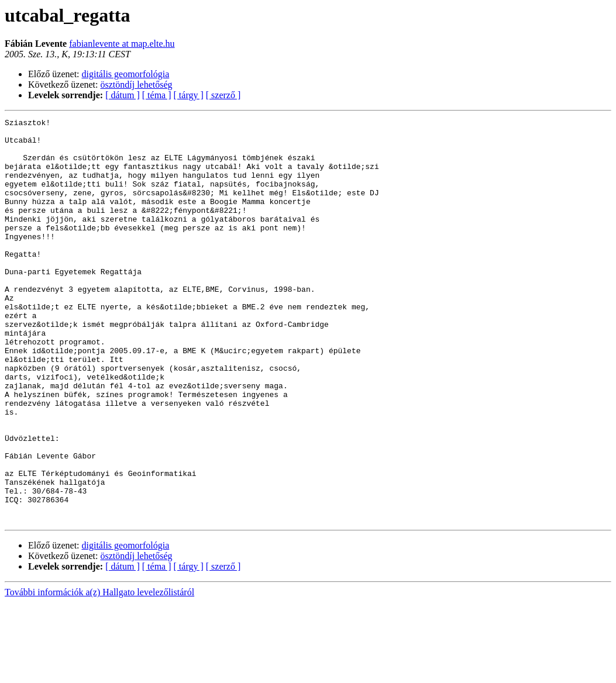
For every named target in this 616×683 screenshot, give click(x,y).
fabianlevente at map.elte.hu (122, 44)
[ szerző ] (223, 95)
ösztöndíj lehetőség (137, 84)
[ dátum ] (123, 95)
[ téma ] (157, 95)
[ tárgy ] (189, 95)
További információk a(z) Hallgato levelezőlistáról (99, 673)
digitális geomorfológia (126, 74)
